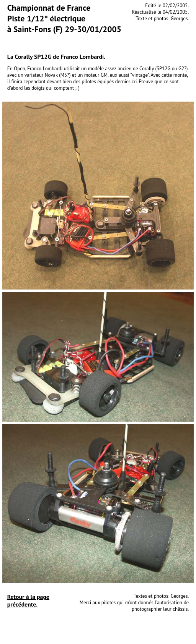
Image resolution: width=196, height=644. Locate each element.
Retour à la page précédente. (28, 600)
